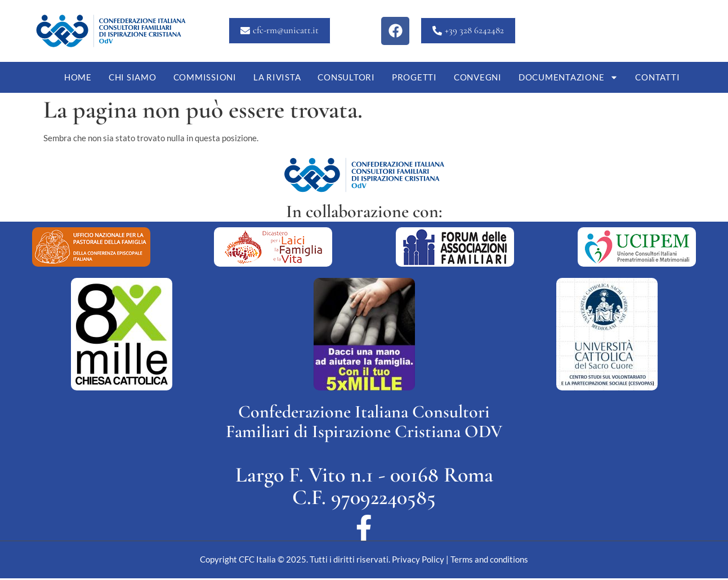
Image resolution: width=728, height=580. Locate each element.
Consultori (346, 77)
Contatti (657, 77)
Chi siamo (133, 77)
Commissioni (205, 77)
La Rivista (277, 77)
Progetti (414, 77)
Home (78, 77)
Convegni (478, 77)
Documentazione (569, 77)
